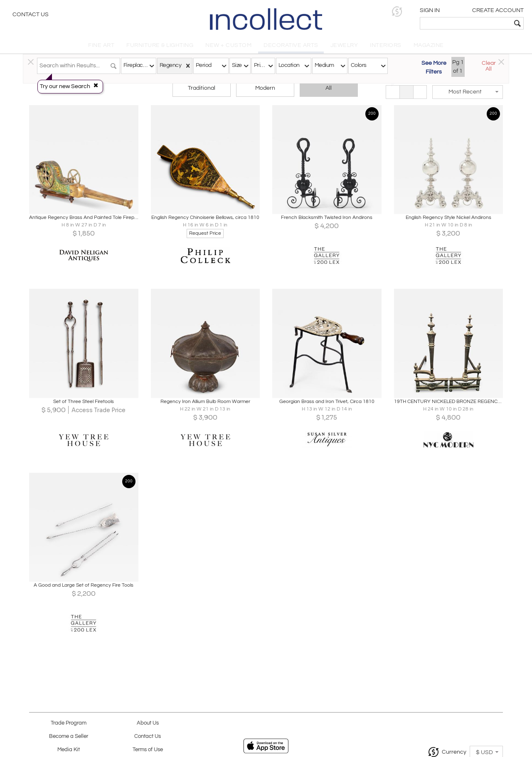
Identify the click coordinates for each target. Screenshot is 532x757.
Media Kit (69, 750)
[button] (397, 11)
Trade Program (69, 723)
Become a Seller (69, 736)
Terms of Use (148, 750)
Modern (265, 88)
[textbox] (466, 23)
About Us (148, 723)
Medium (324, 65)
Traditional (202, 88)
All (329, 88)
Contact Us (31, 15)
